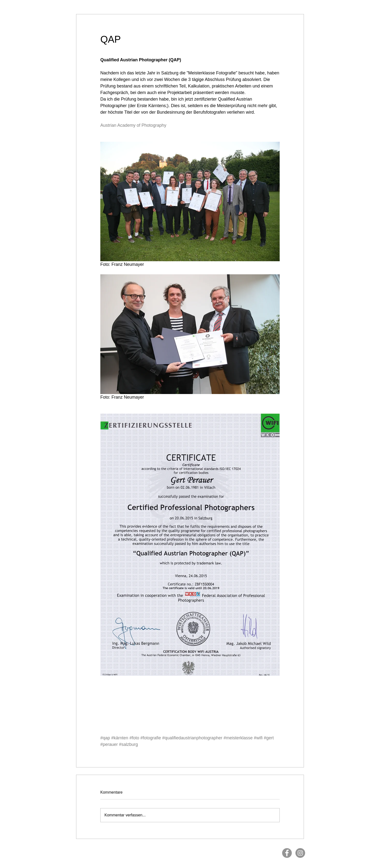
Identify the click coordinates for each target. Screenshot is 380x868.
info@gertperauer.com (232, 848)
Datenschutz (181, 851)
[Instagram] (300, 853)
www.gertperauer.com (258, 848)
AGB (192, 851)
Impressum (166, 851)
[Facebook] (287, 853)
